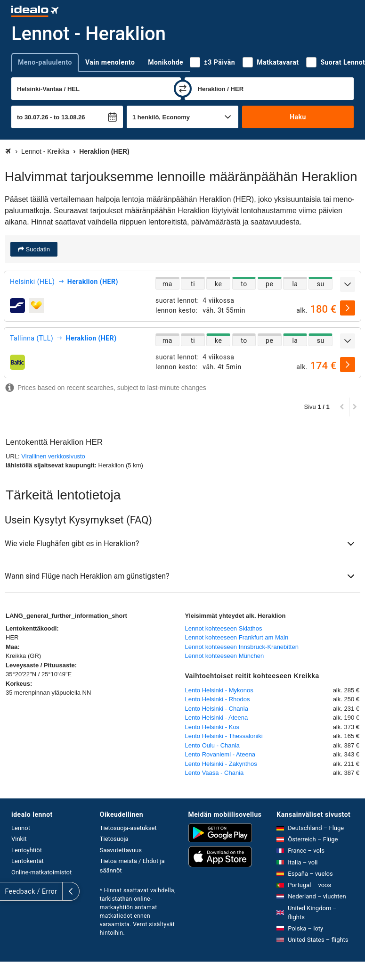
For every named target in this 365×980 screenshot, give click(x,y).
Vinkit (19, 839)
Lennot (21, 828)
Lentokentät (28, 861)
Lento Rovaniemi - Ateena (220, 754)
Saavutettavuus (121, 850)
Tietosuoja (114, 839)
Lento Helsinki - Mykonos (219, 690)
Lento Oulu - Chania (212, 745)
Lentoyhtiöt (27, 850)
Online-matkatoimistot (41, 872)
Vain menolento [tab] (110, 62)
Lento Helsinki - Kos (212, 727)
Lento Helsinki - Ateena (217, 718)
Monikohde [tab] (166, 62)
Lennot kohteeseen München (225, 656)
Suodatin (37, 249)
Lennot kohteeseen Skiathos (224, 628)
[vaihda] (183, 89)
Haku (298, 117)
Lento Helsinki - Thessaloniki (224, 736)
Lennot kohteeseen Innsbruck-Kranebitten (242, 647)
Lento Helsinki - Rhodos (218, 699)
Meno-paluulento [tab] (45, 62)
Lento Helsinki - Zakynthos (221, 764)
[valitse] (348, 308)
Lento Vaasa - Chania (215, 773)
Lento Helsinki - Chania (217, 709)
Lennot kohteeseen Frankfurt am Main (237, 637)
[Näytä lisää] (348, 284)
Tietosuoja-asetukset (128, 828)
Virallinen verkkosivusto (53, 456)
